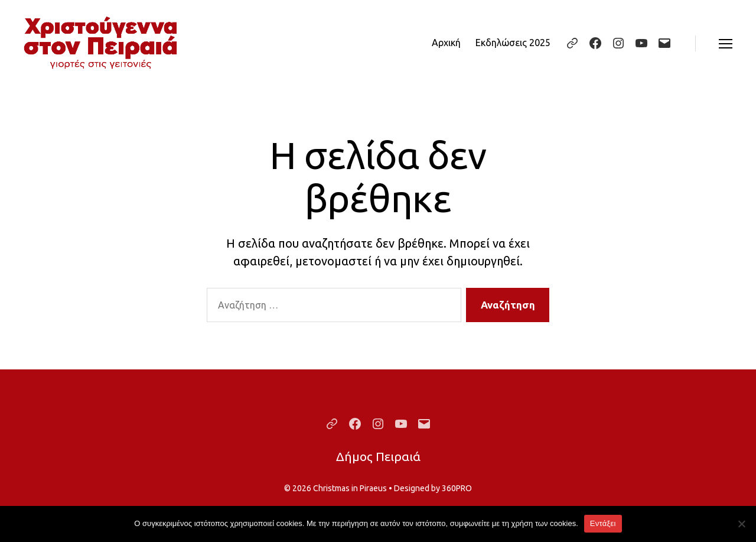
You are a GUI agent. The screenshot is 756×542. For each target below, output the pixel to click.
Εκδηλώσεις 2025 (513, 43)
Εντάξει (603, 523)
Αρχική (446, 43)
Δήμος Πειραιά (378, 456)
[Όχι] (741, 524)
